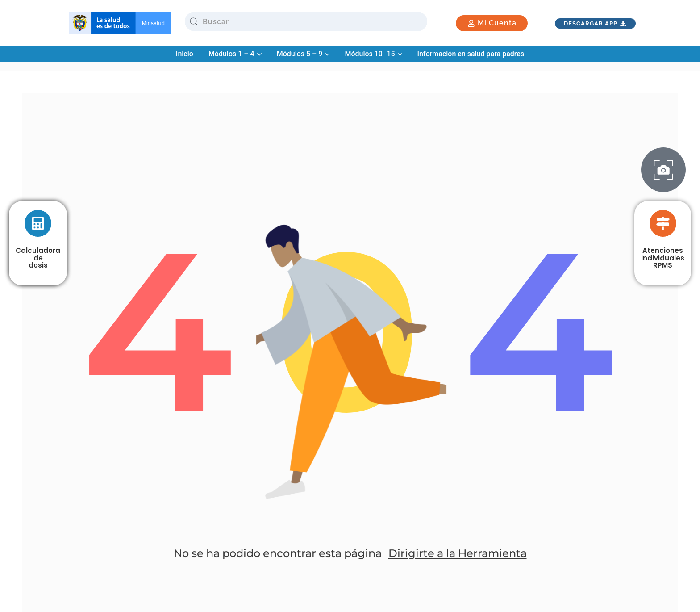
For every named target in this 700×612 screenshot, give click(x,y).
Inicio (185, 54)
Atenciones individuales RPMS (663, 258)
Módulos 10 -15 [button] (373, 54)
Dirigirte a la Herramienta (458, 553)
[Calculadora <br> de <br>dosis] (38, 223)
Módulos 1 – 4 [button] (235, 54)
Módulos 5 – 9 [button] (303, 54)
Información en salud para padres (471, 54)
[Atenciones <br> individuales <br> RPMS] (663, 223)
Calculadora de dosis (38, 258)
